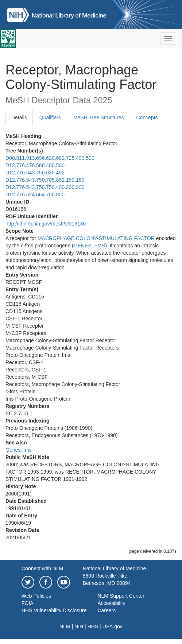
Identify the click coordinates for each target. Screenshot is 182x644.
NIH (79, 626)
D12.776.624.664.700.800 (35, 194)
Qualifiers (50, 117)
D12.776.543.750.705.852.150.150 (45, 180)
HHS (93, 626)
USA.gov (113, 626)
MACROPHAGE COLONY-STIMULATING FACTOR (96, 238)
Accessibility (111, 603)
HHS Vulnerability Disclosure (54, 610)
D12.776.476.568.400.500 (35, 165)
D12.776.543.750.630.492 (35, 173)
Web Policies (36, 596)
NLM (65, 626)
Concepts (147, 117)
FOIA (28, 603)
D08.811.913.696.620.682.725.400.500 (50, 158)
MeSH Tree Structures (99, 117)
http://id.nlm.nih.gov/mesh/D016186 (46, 224)
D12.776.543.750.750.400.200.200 (45, 187)
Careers (107, 610)
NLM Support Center (121, 596)
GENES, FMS (89, 246)
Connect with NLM (42, 568)
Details (19, 117)
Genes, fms (19, 450)
